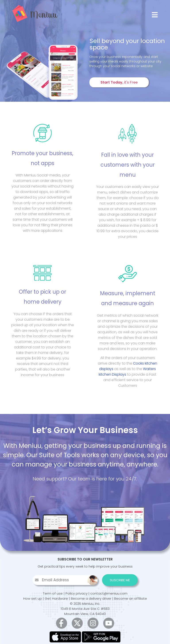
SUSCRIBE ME (120, 580)
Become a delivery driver (91, 598)
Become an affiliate (131, 598)
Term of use (53, 593)
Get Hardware (56, 598)
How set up (33, 598)
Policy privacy (76, 593)
